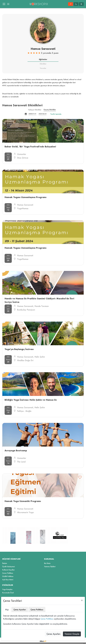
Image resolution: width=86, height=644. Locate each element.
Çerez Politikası (47, 619)
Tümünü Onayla (72, 634)
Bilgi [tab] (7, 609)
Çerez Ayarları (53, 634)
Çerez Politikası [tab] (37, 609)
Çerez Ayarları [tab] (20, 609)
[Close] (82, 600)
